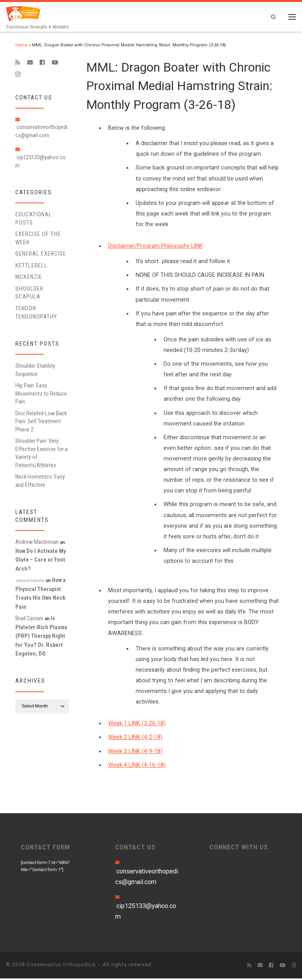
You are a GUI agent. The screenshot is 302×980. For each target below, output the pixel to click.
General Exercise (41, 255)
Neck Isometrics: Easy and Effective (40, 482)
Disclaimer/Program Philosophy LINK (156, 248)
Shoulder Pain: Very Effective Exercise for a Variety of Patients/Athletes (41, 454)
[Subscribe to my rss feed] (18, 64)
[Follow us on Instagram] (18, 76)
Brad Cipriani (29, 620)
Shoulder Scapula (29, 294)
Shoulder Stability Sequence (35, 371)
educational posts (34, 220)
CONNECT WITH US (239, 849)
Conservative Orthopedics (61, 966)
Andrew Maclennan (37, 544)
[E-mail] (30, 64)
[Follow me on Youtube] (55, 64)
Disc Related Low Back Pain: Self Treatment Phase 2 (41, 423)
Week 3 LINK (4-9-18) (135, 753)
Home (21, 46)
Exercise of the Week (38, 239)
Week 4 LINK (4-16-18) (137, 767)
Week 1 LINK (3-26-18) (137, 725)
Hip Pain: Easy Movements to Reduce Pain (41, 395)
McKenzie (29, 279)
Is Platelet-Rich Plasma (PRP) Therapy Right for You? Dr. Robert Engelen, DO (41, 637)
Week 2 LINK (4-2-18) (135, 739)
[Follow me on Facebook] (42, 64)
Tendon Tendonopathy (36, 314)
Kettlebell (31, 267)
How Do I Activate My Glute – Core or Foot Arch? (41, 561)
